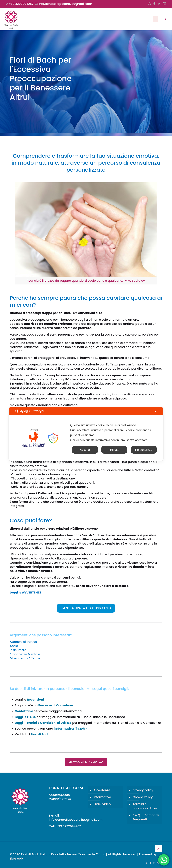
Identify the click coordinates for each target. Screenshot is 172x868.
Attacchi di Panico (23, 642)
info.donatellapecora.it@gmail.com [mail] (65, 4)
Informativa (102, 797)
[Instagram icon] (164, 4)
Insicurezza (18, 650)
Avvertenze (102, 790)
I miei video (102, 804)
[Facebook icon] (154, 4)
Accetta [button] (85, 450)
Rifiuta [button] (114, 450)
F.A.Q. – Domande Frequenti (146, 817)
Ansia (14, 646)
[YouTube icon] (159, 4)
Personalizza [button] (144, 450)
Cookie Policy (143, 797)
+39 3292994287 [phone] (21, 4)
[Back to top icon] (159, 849)
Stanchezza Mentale (25, 654)
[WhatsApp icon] (149, 4)
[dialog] (86, 434)
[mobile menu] (156, 19)
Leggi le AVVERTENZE (26, 592)
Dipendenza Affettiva (26, 658)
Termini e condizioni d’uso (145, 806)
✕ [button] (155, 411)
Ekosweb (16, 858)
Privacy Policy (143, 790)
